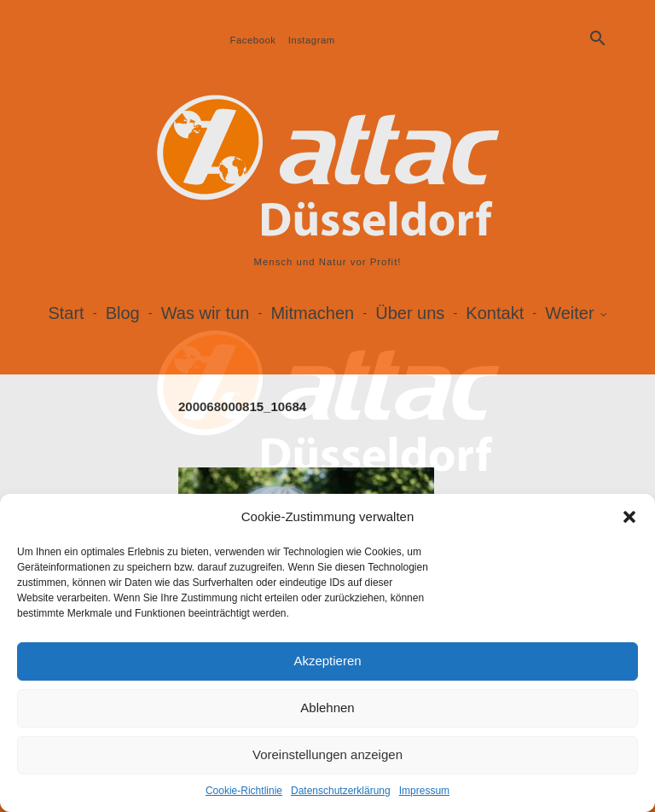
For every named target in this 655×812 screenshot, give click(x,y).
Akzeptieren (327, 661)
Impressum (424, 791)
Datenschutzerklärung (341, 791)
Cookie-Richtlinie (244, 791)
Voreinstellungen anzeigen (327, 754)
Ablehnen (327, 708)
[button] (629, 517)
